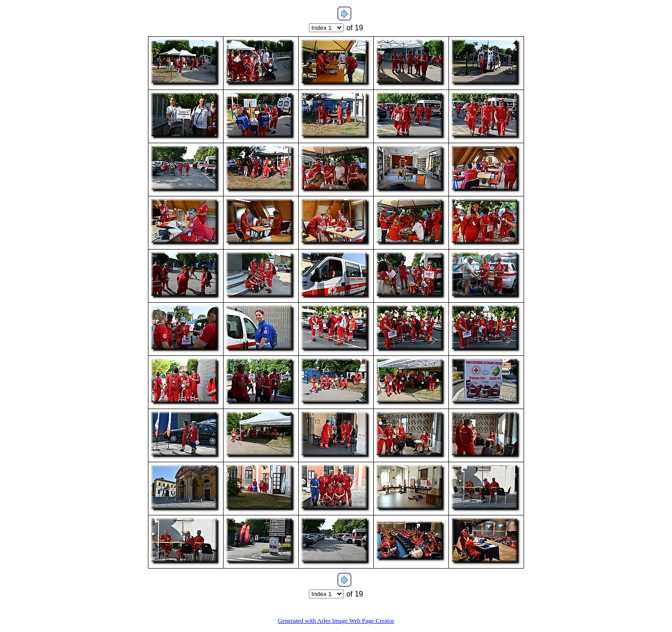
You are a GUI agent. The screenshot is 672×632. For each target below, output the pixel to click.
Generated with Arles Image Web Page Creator (336, 621)
